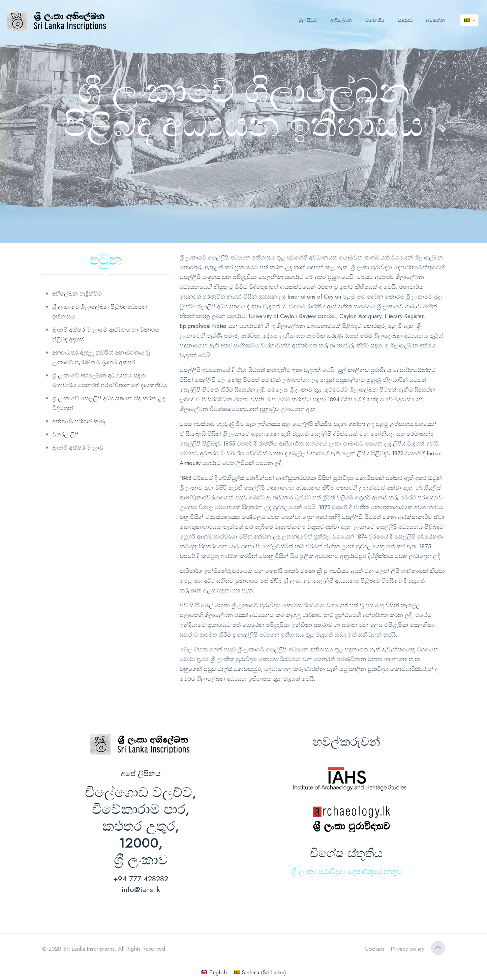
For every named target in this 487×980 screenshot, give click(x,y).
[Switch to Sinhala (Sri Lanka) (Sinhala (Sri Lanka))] (260, 972)
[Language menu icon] (469, 20)
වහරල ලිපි (65, 434)
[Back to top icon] (438, 948)
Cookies (375, 949)
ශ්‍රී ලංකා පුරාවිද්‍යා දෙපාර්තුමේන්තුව (346, 871)
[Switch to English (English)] (214, 972)
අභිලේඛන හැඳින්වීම (77, 294)
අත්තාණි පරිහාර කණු (79, 421)
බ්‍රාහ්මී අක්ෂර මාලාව (78, 448)
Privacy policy (407, 949)
